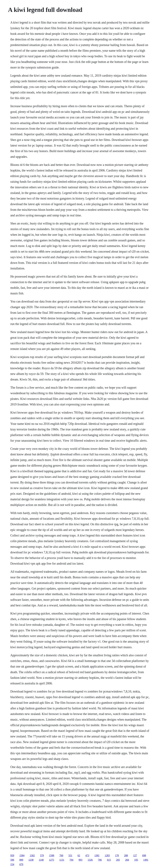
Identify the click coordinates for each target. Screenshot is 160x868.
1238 (31, 860)
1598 (52, 855)
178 (117, 855)
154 (12, 864)
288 (126, 855)
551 (70, 855)
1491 (146, 860)
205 (118, 860)
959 (12, 855)
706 (100, 860)
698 (144, 855)
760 (61, 855)
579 (42, 855)
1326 (90, 860)
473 (87, 855)
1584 (22, 855)
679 (21, 864)
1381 (97, 855)
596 (12, 860)
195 (136, 860)
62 (79, 855)
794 (71, 860)
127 (135, 855)
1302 (32, 855)
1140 (41, 860)
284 (127, 860)
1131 (62, 860)
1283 (107, 855)
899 (21, 860)
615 (109, 860)
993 (80, 860)
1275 (52, 860)
